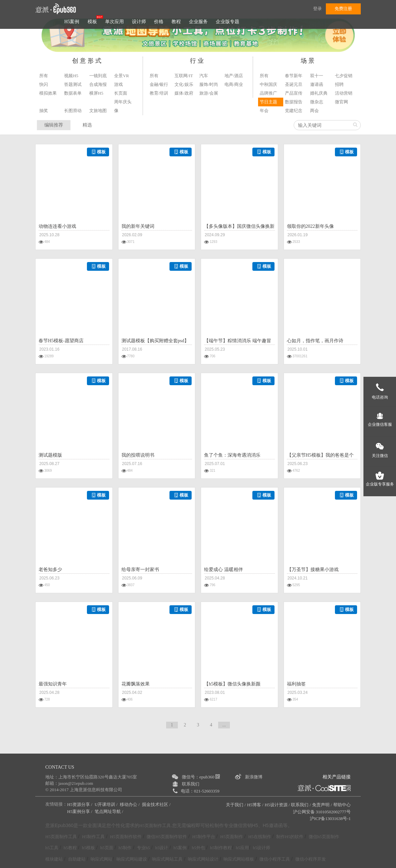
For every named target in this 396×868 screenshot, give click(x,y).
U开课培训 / (107, 804)
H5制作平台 (204, 837)
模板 (92, 22)
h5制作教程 (221, 848)
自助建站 (77, 859)
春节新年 (294, 76)
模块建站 (54, 859)
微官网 (341, 102)
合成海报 (98, 84)
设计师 (139, 22)
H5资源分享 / (80, 804)
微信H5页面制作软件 (167, 837)
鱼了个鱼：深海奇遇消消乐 (232, 455)
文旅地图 (98, 111)
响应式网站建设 (132, 859)
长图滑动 (73, 111)
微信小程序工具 (275, 859)
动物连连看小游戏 (57, 226)
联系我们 (191, 784)
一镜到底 (98, 76)
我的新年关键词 (138, 226)
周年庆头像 (123, 106)
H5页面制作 (232, 837)
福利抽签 (296, 684)
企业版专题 (228, 22)
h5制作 (125, 848)
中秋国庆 (268, 84)
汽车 (204, 76)
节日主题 (268, 102)
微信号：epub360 (201, 777)
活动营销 (344, 93)
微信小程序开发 (311, 859)
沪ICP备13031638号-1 (330, 819)
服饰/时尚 (209, 84)
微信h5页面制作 (324, 837)
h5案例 (180, 848)
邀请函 (317, 84)
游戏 (118, 84)
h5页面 (107, 848)
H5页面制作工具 (155, 826)
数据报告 (294, 102)
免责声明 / (322, 805)
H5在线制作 (260, 837)
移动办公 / (130, 804)
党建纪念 (294, 111)
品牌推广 (268, 93)
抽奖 (44, 111)
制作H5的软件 (290, 837)
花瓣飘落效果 (136, 684)
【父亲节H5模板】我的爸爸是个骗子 (320, 456)
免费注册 (343, 9)
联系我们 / (301, 805)
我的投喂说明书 (138, 455)
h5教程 (70, 848)
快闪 (44, 84)
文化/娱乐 (184, 84)
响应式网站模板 (239, 859)
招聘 (339, 84)
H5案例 (72, 22)
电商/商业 (234, 84)
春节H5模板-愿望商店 (61, 341)
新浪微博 (254, 777)
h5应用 (242, 848)
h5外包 (199, 848)
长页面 (121, 93)
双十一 (317, 76)
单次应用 (114, 22)
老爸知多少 (50, 570)
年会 (264, 111)
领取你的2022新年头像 (310, 226)
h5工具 (52, 848)
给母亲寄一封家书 (140, 570)
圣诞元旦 (294, 84)
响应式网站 (102, 859)
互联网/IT (184, 76)
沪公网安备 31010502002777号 (322, 812)
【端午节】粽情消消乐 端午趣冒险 (238, 342)
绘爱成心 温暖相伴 (224, 570)
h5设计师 (261, 848)
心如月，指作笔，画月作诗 (315, 341)
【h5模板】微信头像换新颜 (232, 684)
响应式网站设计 (203, 859)
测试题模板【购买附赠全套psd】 (155, 341)
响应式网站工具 (167, 859)
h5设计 (162, 848)
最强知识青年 (53, 684)
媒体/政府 (184, 93)
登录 (317, 9)
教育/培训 (159, 93)
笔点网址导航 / (109, 811)
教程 (176, 22)
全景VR (121, 76)
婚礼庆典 (319, 93)
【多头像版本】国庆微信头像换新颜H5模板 (239, 227)
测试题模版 (50, 455)
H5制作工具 (93, 837)
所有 (44, 76)
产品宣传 (294, 93)
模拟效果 (48, 93)
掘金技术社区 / (157, 804)
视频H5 (71, 76)
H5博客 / (255, 805)
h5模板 (88, 848)
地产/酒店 (234, 76)
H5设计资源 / (277, 805)
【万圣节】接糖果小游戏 (313, 570)
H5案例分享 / (80, 811)
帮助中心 (342, 805)
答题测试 (73, 84)
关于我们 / (236, 805)
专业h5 (143, 848)
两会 (314, 111)
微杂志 (317, 102)
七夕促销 (344, 76)
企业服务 (198, 22)
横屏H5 (96, 93)
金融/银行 (159, 84)
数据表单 (73, 93)
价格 (159, 22)
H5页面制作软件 (126, 837)
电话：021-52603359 (200, 791)
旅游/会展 (209, 93)
